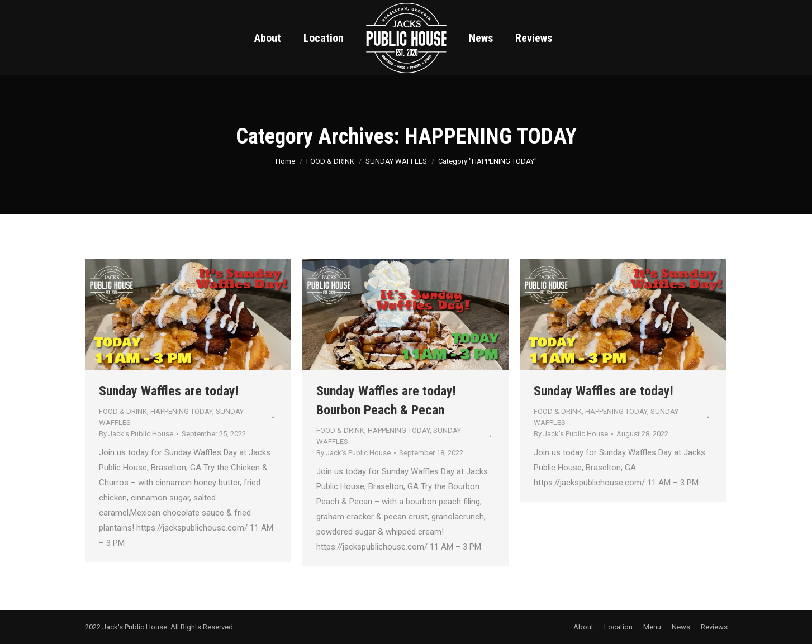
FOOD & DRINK (123, 411)
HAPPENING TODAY (181, 411)
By (136, 434)
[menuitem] (268, 38)
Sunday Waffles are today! (169, 391)
